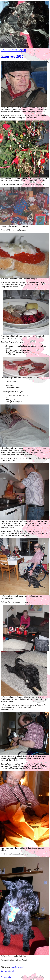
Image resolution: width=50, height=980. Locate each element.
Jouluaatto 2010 (13, 50)
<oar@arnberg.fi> (18, 967)
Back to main (6, 977)
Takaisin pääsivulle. (8, 971)
